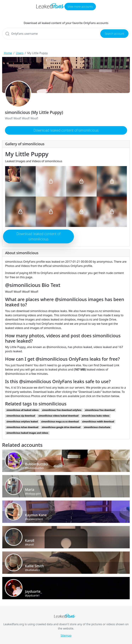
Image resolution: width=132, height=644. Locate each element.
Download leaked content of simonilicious (66, 130)
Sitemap (66, 636)
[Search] (66, 34)
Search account (114, 34)
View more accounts (80, 7)
